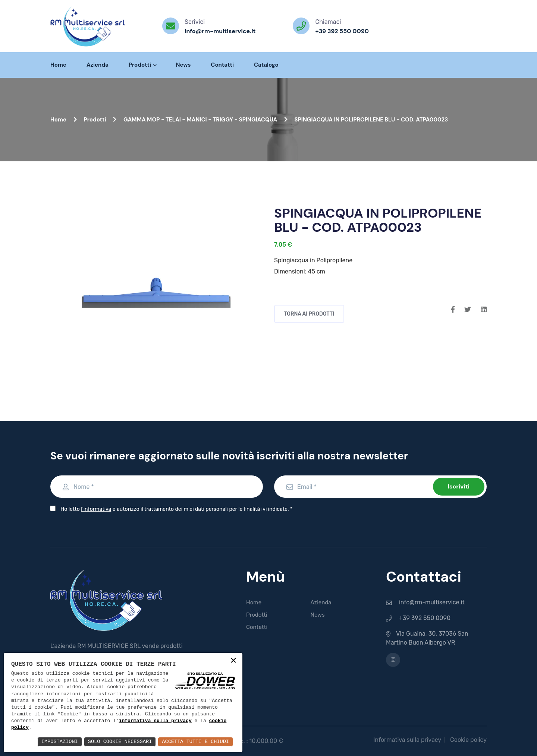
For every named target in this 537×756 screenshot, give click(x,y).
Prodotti (142, 65)
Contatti (222, 65)
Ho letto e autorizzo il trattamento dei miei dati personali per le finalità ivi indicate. (175, 509)
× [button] (233, 661)
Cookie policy (468, 740)
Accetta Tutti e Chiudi (194, 742)
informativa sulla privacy (155, 721)
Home (58, 65)
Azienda (98, 65)
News (183, 65)
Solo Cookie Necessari (117, 742)
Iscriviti (459, 486)
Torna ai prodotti (309, 314)
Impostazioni (55, 742)
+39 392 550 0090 (342, 31)
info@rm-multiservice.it (220, 31)
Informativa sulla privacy (407, 740)
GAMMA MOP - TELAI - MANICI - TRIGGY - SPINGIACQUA (205, 120)
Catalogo (266, 65)
